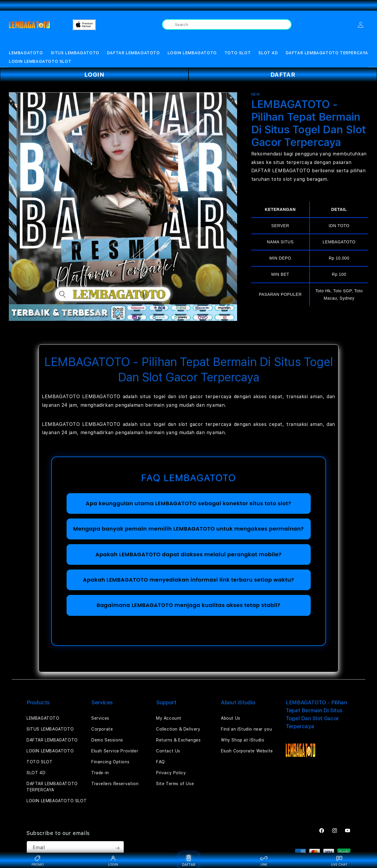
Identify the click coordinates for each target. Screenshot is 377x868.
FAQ (161, 762)
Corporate (102, 729)
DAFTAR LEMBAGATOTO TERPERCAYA (327, 53)
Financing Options (110, 762)
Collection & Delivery (178, 729)
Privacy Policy (171, 773)
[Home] (29, 25)
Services (100, 718)
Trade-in (100, 773)
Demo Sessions (107, 740)
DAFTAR (283, 75)
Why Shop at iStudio (243, 740)
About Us (231, 718)
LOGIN (94, 75)
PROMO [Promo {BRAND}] (38, 860)
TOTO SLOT (238, 53)
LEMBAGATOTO (26, 53)
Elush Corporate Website (247, 751)
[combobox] (227, 24)
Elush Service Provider (115, 751)
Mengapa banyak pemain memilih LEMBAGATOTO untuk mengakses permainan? (189, 529)
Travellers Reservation (115, 784)
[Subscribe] (117, 848)
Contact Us (168, 751)
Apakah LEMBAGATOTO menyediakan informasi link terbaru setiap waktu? (188, 580)
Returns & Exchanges (178, 740)
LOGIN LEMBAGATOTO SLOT (40, 61)
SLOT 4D (268, 53)
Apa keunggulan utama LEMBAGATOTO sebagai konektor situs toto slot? (188, 503)
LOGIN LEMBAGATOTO (192, 53)
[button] (26, 53)
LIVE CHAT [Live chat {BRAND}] (339, 860)
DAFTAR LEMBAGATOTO (133, 53)
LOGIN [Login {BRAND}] (113, 860)
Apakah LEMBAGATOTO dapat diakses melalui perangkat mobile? (188, 554)
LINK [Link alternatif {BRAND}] (264, 860)
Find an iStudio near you (246, 729)
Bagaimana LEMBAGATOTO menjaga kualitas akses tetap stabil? (188, 605)
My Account (169, 718)
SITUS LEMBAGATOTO (75, 53)
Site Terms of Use (175, 784)
